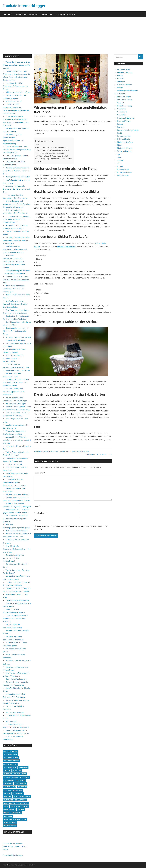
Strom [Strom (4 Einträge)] (6, 806)
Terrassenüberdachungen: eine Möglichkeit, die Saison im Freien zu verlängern (16, 240)
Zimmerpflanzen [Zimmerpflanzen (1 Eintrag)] (10, 826)
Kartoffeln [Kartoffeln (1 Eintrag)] (18, 790)
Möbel (120, 145)
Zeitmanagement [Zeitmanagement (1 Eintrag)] (10, 823)
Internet (120, 124)
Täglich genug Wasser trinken (17, 600)
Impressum (47, 14)
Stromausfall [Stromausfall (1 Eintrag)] (16, 806)
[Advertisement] (74, 37)
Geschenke (121, 109)
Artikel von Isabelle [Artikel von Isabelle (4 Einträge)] (11, 761)
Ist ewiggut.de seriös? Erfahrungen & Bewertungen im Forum (15, 86)
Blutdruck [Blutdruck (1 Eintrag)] (8, 774)
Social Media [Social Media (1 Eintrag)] (23, 803)
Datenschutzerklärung (27, 14)
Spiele (120, 154)
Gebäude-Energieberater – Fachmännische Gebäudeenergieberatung (62, 451)
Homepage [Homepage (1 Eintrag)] (7, 790)
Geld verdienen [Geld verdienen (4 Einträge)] (21, 784)
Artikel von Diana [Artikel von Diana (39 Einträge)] (10, 754)
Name (37, 506)
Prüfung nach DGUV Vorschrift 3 (98, 454)
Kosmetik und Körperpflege (128, 130)
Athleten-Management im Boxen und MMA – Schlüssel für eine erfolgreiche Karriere (17, 95)
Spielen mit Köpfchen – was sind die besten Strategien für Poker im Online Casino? (17, 150)
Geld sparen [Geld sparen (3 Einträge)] (8, 784)
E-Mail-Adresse (41, 513)
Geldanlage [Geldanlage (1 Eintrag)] (20, 780)
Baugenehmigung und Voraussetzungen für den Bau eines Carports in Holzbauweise (17, 204)
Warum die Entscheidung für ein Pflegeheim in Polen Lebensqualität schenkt (17, 65)
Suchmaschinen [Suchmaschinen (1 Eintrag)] (10, 810)
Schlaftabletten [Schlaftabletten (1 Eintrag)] (10, 803)
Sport (119, 157)
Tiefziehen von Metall (14, 464)
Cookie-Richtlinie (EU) (66, 14)
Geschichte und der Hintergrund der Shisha (53, 150)
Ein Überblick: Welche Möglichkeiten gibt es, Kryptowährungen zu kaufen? (14, 482)
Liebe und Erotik (123, 139)
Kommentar (40, 473)
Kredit (119, 133)
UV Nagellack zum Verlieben (17, 531)
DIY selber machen (124, 85)
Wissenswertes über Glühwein (17, 494)
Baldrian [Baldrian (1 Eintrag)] (7, 771)
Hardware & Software (126, 118)
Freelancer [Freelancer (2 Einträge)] (25, 777)
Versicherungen (123, 175)
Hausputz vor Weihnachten (16, 679)
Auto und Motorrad (125, 73)
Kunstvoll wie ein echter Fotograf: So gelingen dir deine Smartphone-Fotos (15, 304)
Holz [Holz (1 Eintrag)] (14, 787)
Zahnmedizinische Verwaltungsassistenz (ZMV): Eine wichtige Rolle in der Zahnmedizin (16, 367)
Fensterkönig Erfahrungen (13, 855)
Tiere (119, 163)
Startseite (7, 14)
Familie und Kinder (125, 100)
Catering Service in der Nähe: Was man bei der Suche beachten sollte (16, 280)
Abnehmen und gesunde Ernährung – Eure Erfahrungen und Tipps (16, 189)
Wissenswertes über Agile (16, 404)
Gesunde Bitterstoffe (14, 101)
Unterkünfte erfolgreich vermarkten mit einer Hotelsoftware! (13, 558)
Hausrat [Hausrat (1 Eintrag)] (7, 787)
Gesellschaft (122, 112)
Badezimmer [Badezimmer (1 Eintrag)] (23, 767)
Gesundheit (122, 115)
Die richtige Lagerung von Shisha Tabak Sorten (54, 159)
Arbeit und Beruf (124, 70)
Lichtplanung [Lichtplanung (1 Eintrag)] (18, 793)
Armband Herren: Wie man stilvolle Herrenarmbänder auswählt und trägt (17, 440)
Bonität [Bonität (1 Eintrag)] (17, 774)
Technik (120, 160)
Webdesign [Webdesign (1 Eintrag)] (8, 816)
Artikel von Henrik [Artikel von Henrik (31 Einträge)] (11, 758)
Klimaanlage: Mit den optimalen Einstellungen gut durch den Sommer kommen (17, 219)
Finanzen (121, 103)
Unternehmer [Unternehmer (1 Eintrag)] (16, 813)
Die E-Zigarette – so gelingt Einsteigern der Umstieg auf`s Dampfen (15, 519)
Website (37, 520)
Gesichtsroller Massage (15, 712)
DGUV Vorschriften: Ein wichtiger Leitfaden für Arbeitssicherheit (13, 358)
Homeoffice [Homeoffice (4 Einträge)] (22, 787)
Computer (121, 82)
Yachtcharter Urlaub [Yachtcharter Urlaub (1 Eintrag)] (12, 819)
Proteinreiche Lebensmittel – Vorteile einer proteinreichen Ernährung (15, 619)
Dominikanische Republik (13, 844)
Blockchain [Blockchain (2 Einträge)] (17, 771)
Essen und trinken (124, 97)
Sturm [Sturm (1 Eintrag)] (26, 806)
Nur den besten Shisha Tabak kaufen (51, 153)
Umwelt (120, 166)
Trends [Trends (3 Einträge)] (6, 813)
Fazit (42, 161)
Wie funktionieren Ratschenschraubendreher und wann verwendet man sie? (15, 249)
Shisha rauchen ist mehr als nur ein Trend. (52, 147)
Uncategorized (123, 169)
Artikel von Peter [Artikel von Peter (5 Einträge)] (10, 764)
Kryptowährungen (124, 136)
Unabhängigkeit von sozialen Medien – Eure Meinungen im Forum (16, 331)
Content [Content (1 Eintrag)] (7, 777)
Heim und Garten (124, 121)
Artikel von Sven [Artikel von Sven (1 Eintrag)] (10, 767)
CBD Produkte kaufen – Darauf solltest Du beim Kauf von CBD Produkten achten (16, 383)
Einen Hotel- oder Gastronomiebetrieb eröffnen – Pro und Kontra (17, 549)
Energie (120, 88)
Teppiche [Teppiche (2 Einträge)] (21, 810)
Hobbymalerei (11, 721)
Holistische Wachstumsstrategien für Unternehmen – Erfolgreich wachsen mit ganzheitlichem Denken (14, 262)
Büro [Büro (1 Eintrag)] (24, 774)
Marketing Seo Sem (125, 142)
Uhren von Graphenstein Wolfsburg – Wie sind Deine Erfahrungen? (14, 289)
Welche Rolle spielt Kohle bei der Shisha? (52, 156)
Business (121, 79)
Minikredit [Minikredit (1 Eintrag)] (8, 797)
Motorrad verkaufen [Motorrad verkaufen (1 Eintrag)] (22, 797)
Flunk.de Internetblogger (25, 6)
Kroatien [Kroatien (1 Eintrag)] (7, 793)
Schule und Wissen (125, 151)
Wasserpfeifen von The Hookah (18, 177)
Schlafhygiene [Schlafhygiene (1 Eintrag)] (21, 800)
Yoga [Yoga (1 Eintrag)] (24, 819)
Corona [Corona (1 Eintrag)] (15, 777)
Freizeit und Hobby (125, 106)
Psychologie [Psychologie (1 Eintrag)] (8, 800)
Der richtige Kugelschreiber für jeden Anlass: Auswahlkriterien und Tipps (17, 171)
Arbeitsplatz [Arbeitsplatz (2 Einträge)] (13, 751)
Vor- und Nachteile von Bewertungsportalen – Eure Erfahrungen (14, 392)
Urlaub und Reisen (124, 172)
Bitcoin (120, 76)
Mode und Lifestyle (59, 116)
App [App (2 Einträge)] (5, 751)
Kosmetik (121, 127)
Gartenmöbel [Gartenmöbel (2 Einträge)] (9, 780)
